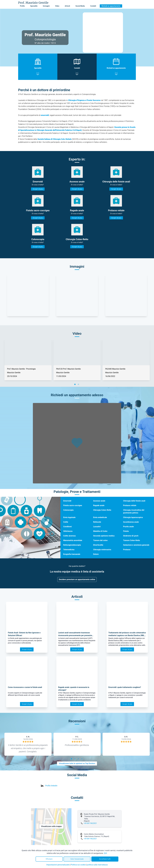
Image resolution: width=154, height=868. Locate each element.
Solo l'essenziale (77, 859)
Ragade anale (99, 505)
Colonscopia (68, 510)
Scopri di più (38, 189)
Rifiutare (49, 859)
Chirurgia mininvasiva (102, 550)
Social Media (80, 6)
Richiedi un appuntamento (111, 6)
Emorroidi (67, 501)
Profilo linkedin (51, 786)
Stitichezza (68, 531)
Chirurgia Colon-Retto (102, 510)
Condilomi (67, 527)
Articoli (67, 6)
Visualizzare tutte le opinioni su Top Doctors (77, 763)
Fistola (126, 531)
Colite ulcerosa (69, 536)
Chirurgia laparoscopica (133, 517)
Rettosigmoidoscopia (72, 545)
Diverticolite (98, 545)
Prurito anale (128, 527)
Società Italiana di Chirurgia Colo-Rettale (54, 139)
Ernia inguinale (69, 517)
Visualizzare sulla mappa (51, 826)
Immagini (46, 6)
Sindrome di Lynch (131, 536)
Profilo (22, 6)
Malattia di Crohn (100, 531)
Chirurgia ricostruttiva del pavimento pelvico (134, 511)
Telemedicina (69, 550)
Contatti (93, 6)
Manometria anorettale (73, 540)
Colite (66, 522)
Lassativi (97, 527)
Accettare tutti (105, 859)
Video (57, 6)
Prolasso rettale (130, 505)
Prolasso (127, 550)
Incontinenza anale (131, 522)
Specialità (34, 6)
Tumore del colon (100, 540)
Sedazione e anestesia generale (136, 545)
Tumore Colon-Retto (131, 540)
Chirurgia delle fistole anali (134, 501)
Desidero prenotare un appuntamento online (77, 579)
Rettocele (97, 522)
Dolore (96, 554)
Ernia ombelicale (100, 517)
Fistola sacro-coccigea (73, 505)
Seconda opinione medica (104, 536)
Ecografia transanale (72, 554)
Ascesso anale (99, 501)
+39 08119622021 (90, 823)
